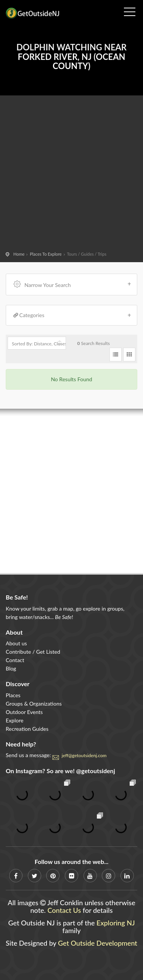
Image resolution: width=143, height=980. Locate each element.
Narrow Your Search (72, 284)
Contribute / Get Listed (33, 652)
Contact (15, 660)
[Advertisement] (71, 175)
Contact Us (64, 910)
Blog (11, 668)
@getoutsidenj (96, 771)
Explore (14, 720)
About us (16, 643)
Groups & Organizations (34, 704)
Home (19, 254)
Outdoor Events (24, 712)
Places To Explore (46, 254)
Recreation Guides (27, 729)
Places (13, 695)
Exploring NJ (116, 923)
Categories (72, 315)
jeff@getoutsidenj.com (84, 755)
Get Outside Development (98, 943)
